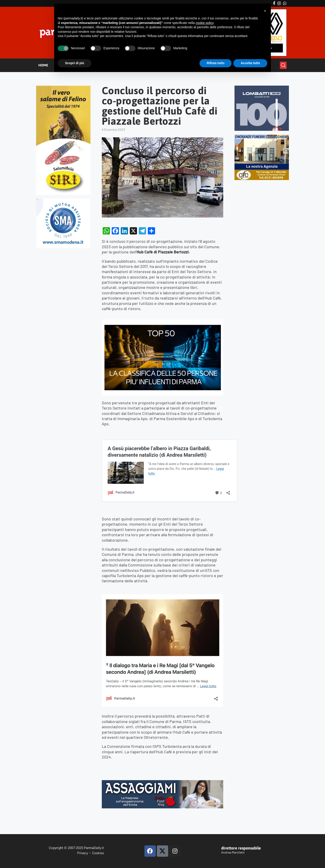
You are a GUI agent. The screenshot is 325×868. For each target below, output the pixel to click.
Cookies (98, 853)
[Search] (283, 65)
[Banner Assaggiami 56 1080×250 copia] (162, 783)
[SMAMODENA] (63, 200)
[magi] (162, 597)
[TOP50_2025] (162, 322)
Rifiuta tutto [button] (216, 63)
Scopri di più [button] (75, 63)
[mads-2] (262, 137)
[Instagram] (279, 3)
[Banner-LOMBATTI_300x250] (262, 88)
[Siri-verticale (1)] (63, 88)
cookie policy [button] (205, 23)
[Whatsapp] (285, 3)
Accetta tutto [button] (250, 63)
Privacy (83, 853)
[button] (265, 11)
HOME (43, 65)
